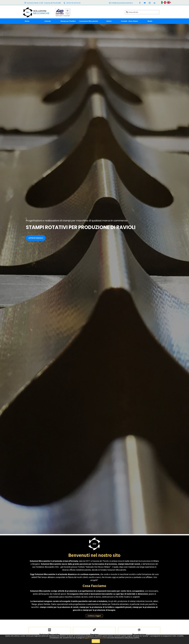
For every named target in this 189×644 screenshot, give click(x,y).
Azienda (47, 21)
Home (27, 21)
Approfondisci (36, 238)
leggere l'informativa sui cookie (95, 638)
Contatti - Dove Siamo (129, 21)
